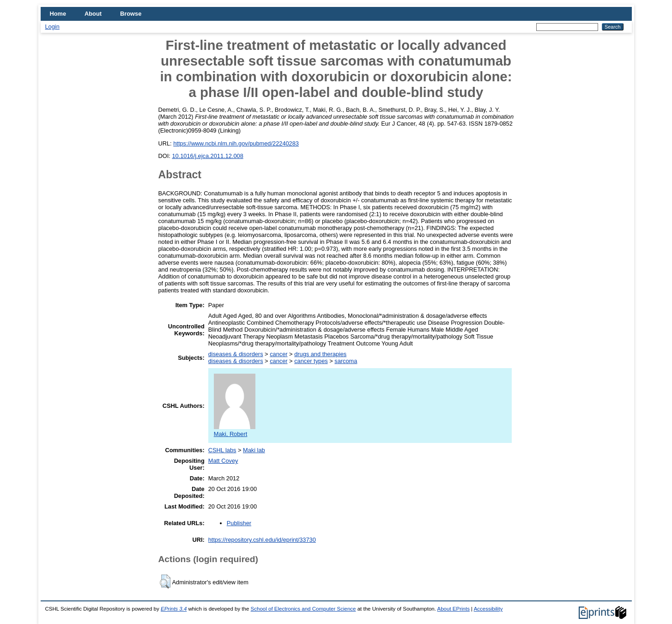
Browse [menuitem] (131, 14)
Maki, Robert (235, 430)
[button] (165, 582)
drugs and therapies (320, 354)
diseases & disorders (236, 354)
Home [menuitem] (58, 14)
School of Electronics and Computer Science (303, 609)
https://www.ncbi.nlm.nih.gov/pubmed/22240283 (236, 143)
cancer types (311, 361)
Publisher (239, 523)
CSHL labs (222, 450)
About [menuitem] (93, 14)
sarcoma (346, 361)
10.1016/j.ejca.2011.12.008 (207, 156)
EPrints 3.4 (174, 609)
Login (52, 27)
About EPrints (453, 609)
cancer (278, 354)
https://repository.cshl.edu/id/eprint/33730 (262, 540)
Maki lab (254, 450)
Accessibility (488, 609)
